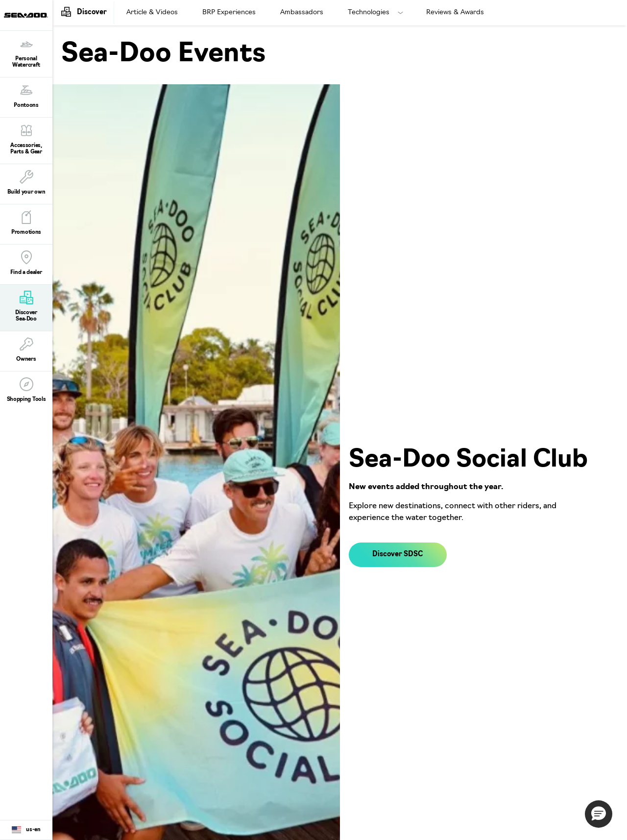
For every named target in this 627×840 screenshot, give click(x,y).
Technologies (369, 12)
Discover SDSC (398, 555)
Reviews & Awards (455, 12)
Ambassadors (302, 12)
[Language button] (26, 830)
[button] (599, 814)
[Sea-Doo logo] (26, 15)
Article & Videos (152, 12)
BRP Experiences (229, 12)
